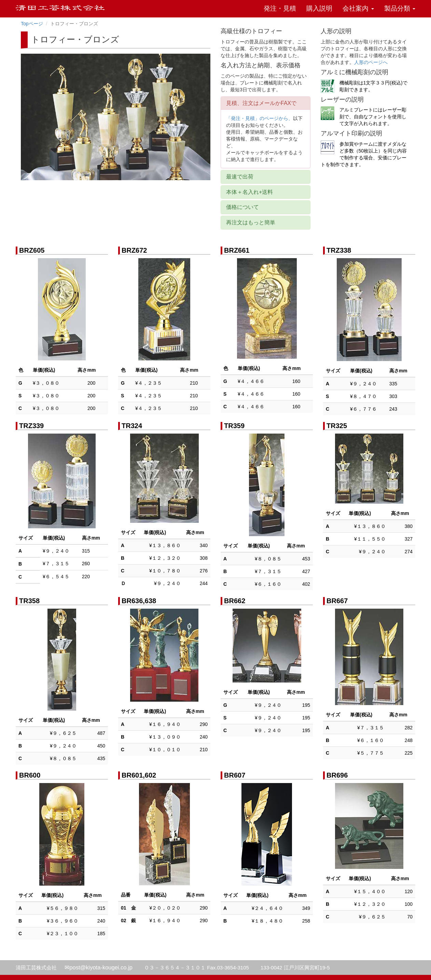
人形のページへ (371, 62)
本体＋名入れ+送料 (249, 192)
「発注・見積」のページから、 (260, 118)
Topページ (32, 24)
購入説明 (319, 8)
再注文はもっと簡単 (251, 222)
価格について (242, 207)
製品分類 (400, 8)
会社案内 (358, 8)
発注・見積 (280, 8)
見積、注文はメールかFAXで (261, 103)
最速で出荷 (240, 177)
